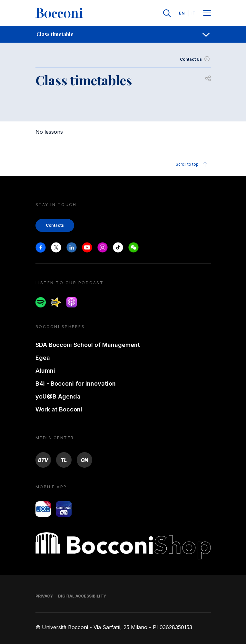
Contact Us (195, 59)
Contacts (55, 225)
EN (182, 13)
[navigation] (123, 34)
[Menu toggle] (207, 13)
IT (193, 13)
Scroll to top (192, 164)
